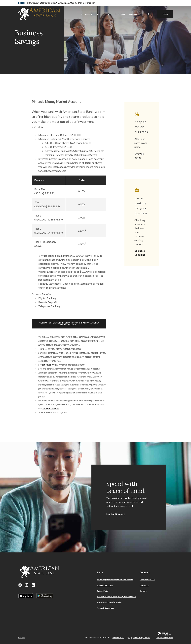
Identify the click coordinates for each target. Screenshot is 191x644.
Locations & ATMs (147, 580)
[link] (165, 635)
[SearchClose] (148, 14)
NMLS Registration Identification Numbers (115, 580)
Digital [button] (120, 14)
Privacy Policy (103, 591)
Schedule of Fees (50, 365)
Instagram (27, 585)
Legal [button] (100, 572)
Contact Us (144, 585)
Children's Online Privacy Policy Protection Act (117, 597)
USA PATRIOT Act (105, 585)
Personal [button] (104, 14)
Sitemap (22, 638)
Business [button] (87, 14)
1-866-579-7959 (51, 408)
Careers (143, 591)
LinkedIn (33, 585)
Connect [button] (145, 572)
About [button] (134, 14)
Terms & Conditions (106, 608)
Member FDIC (118, 637)
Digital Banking (116, 514)
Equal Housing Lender (140, 637)
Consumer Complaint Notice (109, 602)
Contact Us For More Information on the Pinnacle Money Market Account (69, 324)
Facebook (20, 585)
